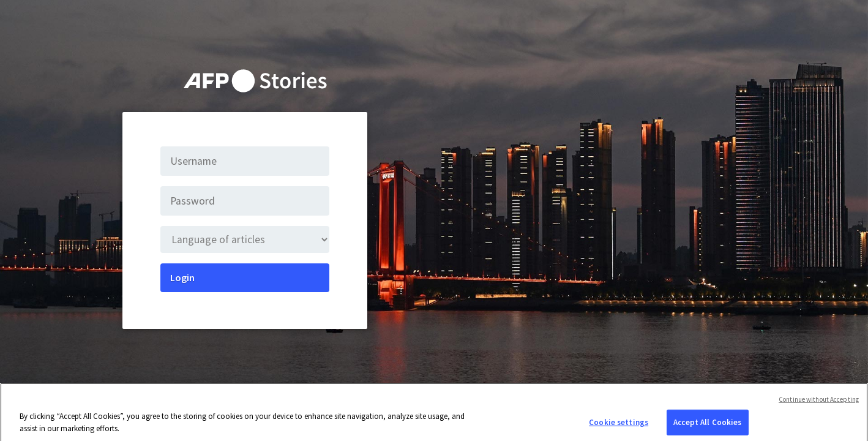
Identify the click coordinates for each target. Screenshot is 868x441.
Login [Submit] (182, 277)
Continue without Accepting (819, 402)
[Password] (245, 201)
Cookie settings (619, 425)
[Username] (245, 161)
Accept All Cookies (707, 425)
